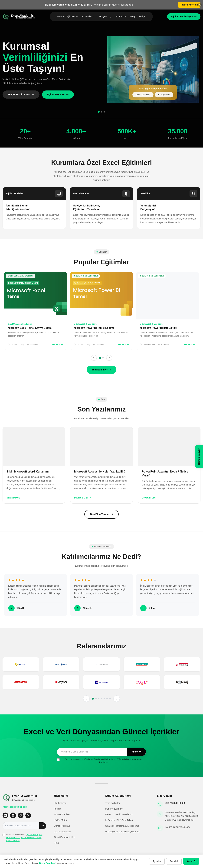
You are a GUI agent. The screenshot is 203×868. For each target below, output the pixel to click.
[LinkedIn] (5, 815)
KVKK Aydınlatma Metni (126, 759)
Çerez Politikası (13, 841)
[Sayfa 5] (104, 699)
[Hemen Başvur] (199, 457)
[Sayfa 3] (99, 699)
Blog (133, 16)
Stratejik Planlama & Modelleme (122, 826)
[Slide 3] (104, 112)
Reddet (173, 861)
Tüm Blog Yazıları (102, 514)
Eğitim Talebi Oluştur (184, 17)
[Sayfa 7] (110, 699)
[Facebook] (13, 815)
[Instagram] (21, 815)
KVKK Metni (60, 820)
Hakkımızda (60, 803)
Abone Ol (137, 752)
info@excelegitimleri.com (15, 807)
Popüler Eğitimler (114, 809)
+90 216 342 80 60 (175, 803)
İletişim (143, 16)
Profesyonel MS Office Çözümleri (123, 831)
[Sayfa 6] (107, 699)
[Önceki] (94, 358)
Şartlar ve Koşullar (93, 759)
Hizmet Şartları (62, 814)
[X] (28, 815)
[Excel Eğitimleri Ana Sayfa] (19, 17)
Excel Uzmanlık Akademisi (119, 814)
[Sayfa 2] (103, 358)
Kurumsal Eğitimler (67, 16)
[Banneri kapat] (200, 5)
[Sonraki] (109, 358)
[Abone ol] (43, 826)
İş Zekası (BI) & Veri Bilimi (119, 820)
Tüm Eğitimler (101, 370)
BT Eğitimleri (164, 95)
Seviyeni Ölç (105, 16)
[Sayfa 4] (101, 699)
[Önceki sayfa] (86, 699)
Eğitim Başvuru (58, 94)
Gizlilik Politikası (108, 759)
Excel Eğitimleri (143, 95)
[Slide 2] (101, 112)
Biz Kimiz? (121, 16)
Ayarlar (156, 861)
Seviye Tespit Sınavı (21, 94)
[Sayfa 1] (100, 358)
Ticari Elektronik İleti (65, 837)
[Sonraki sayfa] (117, 699)
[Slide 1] (99, 112)
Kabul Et (191, 861)
